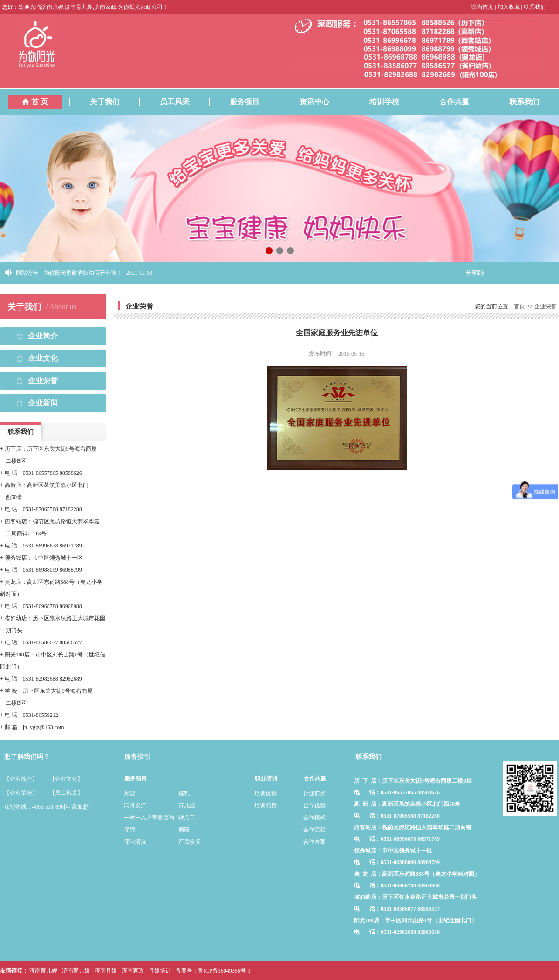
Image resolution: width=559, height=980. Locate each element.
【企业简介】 (21, 779)
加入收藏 (509, 7)
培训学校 (393, 100)
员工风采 (183, 100)
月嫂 (130, 793)
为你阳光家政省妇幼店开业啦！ (83, 273)
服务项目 (253, 100)
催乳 (184, 793)
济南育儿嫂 (43, 971)
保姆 (130, 830)
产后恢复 (190, 842)
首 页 (35, 102)
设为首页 (482, 7)
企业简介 (43, 336)
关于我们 (113, 100)
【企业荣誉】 (21, 793)
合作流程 (314, 830)
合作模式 (314, 818)
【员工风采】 (66, 793)
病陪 (184, 830)
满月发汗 (135, 805)
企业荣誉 (43, 381)
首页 (519, 306)
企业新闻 (43, 403)
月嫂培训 (160, 971)
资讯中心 (323, 100)
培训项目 (266, 805)
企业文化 (43, 358)
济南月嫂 (106, 971)
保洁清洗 (135, 842)
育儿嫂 (187, 805)
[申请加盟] (77, 807)
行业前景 (314, 793)
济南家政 (133, 971)
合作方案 (314, 842)
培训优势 (266, 793)
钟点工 (187, 818)
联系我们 (535, 7)
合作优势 (314, 805)
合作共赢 (463, 100)
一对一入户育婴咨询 (149, 818)
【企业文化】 (66, 779)
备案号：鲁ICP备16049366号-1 (213, 971)
